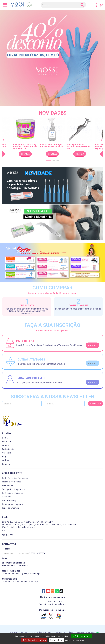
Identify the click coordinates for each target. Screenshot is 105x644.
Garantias (6, 497)
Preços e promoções (12, 482)
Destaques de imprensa (13, 504)
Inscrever (92, 345)
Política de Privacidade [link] (75, 640)
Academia (7, 453)
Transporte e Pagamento (13, 489)
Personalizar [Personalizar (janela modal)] (56, 640)
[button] (49, 160)
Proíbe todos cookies (34, 640)
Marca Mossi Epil (10, 500)
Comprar (25, 154)
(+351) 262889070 (24, 553)
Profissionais (8, 449)
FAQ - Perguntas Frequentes (15, 478)
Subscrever (95, 404)
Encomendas (8, 485)
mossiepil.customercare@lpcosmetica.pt (20, 581)
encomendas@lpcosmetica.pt (15, 565)
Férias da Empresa (10, 508)
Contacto (6, 464)
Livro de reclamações (87, 632)
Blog (4, 456)
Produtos (6, 445)
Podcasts (6, 460)
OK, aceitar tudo (81, 636)
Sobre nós (7, 442)
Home (5, 438)
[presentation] (3, 140)
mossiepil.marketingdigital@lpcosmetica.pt (21, 573)
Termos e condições (18, 632)
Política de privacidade (42, 632)
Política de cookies (64, 632)
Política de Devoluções (12, 493)
